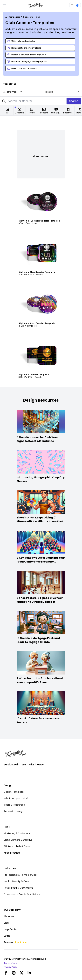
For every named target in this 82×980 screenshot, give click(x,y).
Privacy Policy (11, 967)
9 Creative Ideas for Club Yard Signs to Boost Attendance (37, 439)
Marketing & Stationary (17, 833)
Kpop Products (12, 853)
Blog (6, 923)
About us (9, 916)
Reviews (16, 942)
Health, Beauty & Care (16, 881)
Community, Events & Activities (22, 894)
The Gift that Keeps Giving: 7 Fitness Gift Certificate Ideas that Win (40, 521)
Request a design (14, 811)
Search (74, 101)
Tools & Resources (14, 805)
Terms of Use (10, 963)
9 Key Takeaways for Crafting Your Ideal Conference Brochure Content (41, 562)
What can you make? (16, 798)
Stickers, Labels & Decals (18, 846)
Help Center (11, 929)
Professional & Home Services (21, 875)
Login (7, 936)
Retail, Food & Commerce (19, 888)
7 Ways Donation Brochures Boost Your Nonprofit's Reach (40, 680)
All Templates (13, 17)
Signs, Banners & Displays (18, 840)
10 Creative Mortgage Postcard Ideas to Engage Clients (38, 640)
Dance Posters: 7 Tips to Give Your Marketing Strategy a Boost (40, 600)
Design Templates (14, 792)
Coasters (28, 17)
